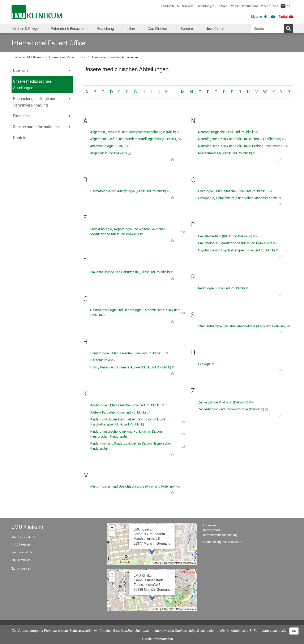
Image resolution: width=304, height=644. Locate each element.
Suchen (289, 28)
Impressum (211, 525)
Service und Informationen (36, 127)
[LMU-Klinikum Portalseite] (37, 12)
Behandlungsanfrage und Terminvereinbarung (35, 102)
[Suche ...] (267, 29)
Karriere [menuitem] (187, 29)
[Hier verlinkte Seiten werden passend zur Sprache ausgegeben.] (287, 6)
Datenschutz (212, 530)
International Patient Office (260, 6)
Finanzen (21, 116)
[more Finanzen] (70, 116)
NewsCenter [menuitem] (215, 29)
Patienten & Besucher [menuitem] (68, 29)
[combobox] (272, 29)
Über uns (21, 70)
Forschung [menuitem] (106, 29)
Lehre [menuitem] (131, 29)
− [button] (112, 533)
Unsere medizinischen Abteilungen (32, 85)
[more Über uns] (70, 70)
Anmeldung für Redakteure (224, 542)
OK (294, 631)
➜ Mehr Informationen (157, 639)
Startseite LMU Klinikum (177, 6)
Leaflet (156, 563)
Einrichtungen (205, 6)
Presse (235, 6)
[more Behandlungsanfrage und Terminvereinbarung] (70, 99)
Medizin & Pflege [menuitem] (25, 29)
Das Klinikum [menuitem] (158, 29)
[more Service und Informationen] (70, 127)
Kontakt (222, 6)
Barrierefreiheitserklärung (220, 535)
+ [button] (112, 528)
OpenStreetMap (173, 563)
